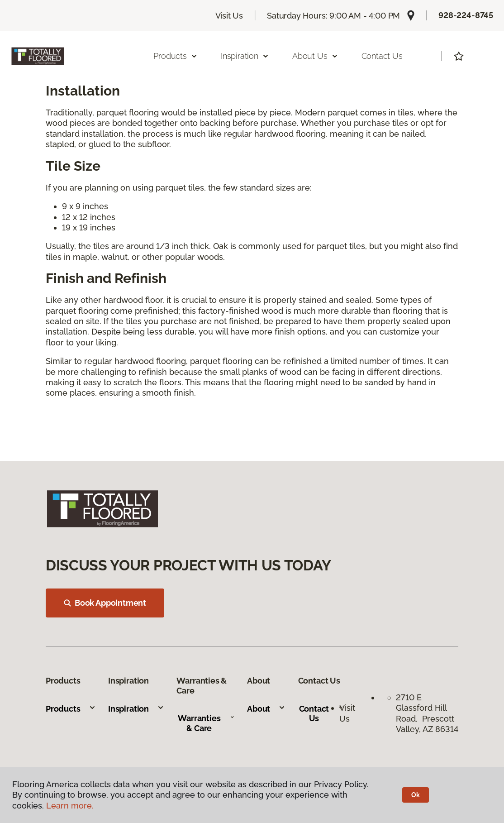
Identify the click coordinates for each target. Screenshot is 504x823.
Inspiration (136, 709)
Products (71, 709)
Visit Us (229, 16)
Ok (416, 795)
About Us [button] (315, 56)
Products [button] (176, 56)
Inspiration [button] (245, 56)
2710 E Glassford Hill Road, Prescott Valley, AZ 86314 (427, 713)
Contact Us (382, 56)
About (266, 709)
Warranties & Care (206, 723)
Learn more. (70, 806)
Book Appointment (105, 603)
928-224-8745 (466, 15)
